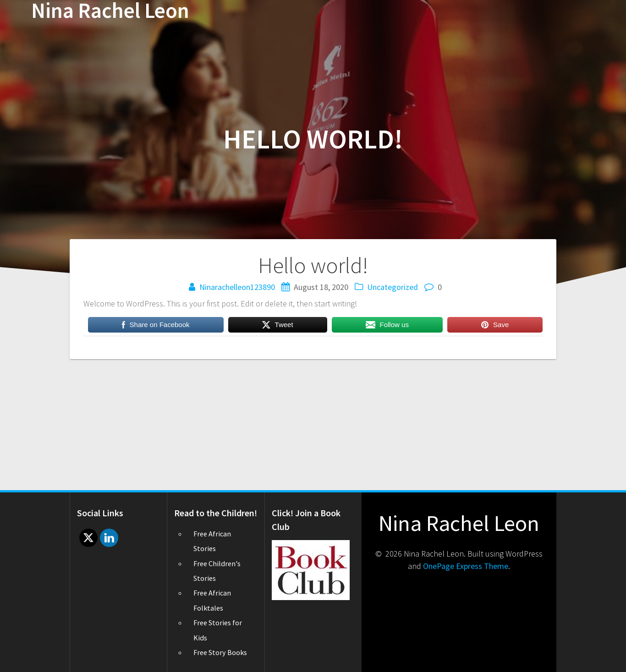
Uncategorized (393, 287)
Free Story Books (220, 652)
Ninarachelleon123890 (237, 287)
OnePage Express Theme (466, 566)
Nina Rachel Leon (110, 11)
